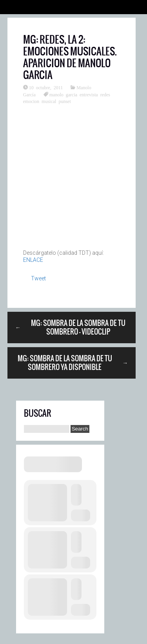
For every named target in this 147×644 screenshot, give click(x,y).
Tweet (38, 278)
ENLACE (33, 260)
